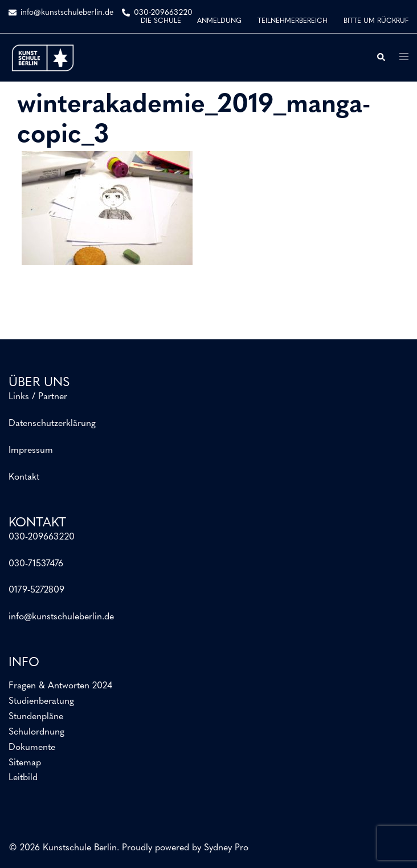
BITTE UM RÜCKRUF (376, 21)
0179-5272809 (36, 590)
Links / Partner (38, 397)
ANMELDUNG (219, 21)
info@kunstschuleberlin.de (61, 617)
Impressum (31, 451)
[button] (381, 58)
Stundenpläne (36, 717)
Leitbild (23, 778)
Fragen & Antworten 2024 (60, 686)
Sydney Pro (226, 848)
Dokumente (32, 748)
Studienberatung (41, 701)
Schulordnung (36, 732)
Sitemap (25, 763)
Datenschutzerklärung (52, 424)
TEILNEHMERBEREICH (293, 21)
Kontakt (24, 477)
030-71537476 (36, 564)
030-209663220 (42, 537)
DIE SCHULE (161, 21)
